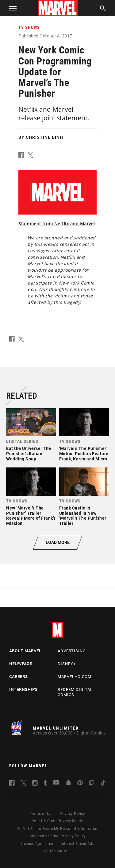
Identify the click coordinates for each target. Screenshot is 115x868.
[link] (31, 436)
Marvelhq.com (75, 677)
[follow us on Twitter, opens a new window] (24, 784)
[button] (11, 8)
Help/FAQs (21, 664)
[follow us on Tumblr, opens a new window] (46, 784)
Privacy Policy (72, 814)
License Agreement (38, 844)
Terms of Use (42, 814)
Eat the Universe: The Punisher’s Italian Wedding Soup (29, 454)
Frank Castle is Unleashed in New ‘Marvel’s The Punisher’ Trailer (83, 516)
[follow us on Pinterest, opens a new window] (80, 783)
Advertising (72, 651)
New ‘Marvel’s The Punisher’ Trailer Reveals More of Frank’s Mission (31, 516)
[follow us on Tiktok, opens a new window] (103, 784)
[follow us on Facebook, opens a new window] (12, 784)
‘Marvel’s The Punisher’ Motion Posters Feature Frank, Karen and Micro (84, 454)
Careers (19, 677)
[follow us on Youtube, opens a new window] (56, 783)
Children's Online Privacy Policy (58, 836)
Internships (23, 690)
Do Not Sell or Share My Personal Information (57, 829)
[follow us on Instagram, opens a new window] (35, 784)
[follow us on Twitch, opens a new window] (92, 784)
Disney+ (67, 664)
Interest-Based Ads (77, 844)
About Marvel (25, 651)
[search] (103, 9)
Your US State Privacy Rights (58, 821)
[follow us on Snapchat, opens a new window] (69, 784)
